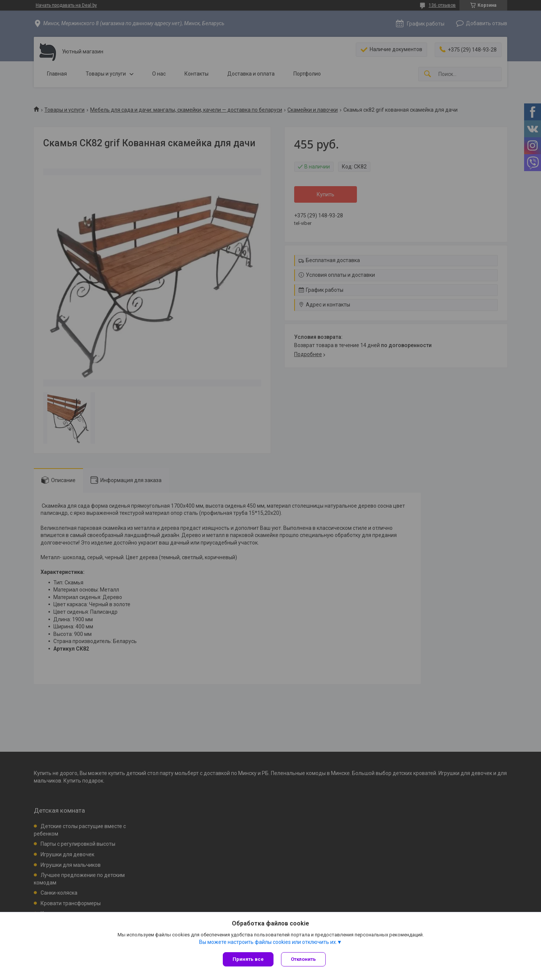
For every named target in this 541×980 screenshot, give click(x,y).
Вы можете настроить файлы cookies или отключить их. (268, 942)
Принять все (248, 959)
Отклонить (303, 959)
